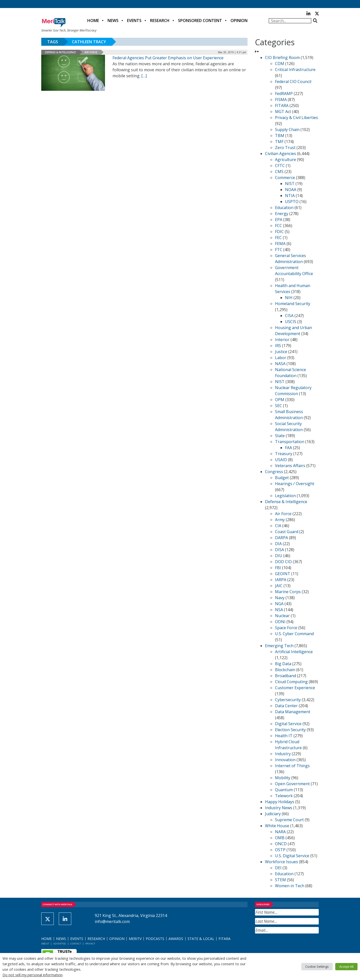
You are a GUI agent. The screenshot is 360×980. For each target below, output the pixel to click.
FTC (279, 250)
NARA (280, 832)
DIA (278, 544)
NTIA (290, 196)
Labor (281, 358)
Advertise (60, 944)
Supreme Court (289, 820)
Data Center (286, 706)
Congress (274, 472)
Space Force (286, 628)
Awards (176, 939)
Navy (280, 598)
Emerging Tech (279, 646)
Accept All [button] (346, 966)
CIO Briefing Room (282, 58)
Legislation (285, 496)
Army (280, 520)
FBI (278, 568)
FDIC (279, 232)
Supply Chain (287, 130)
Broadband (285, 676)
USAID (281, 460)
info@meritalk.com (112, 921)
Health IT (284, 736)
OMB (280, 838)
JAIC (279, 586)
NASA (280, 364)
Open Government (292, 784)
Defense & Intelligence (60, 52)
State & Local (201, 939)
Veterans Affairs (290, 466)
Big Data (283, 664)
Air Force (91, 52)
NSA (279, 610)
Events (134, 21)
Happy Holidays (280, 802)
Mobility (283, 778)
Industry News (279, 808)
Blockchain (285, 670)
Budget (282, 478)
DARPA (281, 538)
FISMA (281, 100)
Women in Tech (290, 886)
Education (284, 208)
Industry (283, 754)
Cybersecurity (288, 700)
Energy (282, 214)
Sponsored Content (200, 21)
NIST (290, 184)
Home (93, 21)
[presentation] (293, 946)
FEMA (280, 244)
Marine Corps (288, 592)
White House (277, 826)
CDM (280, 64)
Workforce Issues (281, 862)
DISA (279, 550)
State (280, 436)
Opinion (239, 21)
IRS (278, 346)
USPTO (292, 202)
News (113, 21)
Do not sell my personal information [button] (32, 975)
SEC (278, 406)
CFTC (280, 166)
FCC (278, 226)
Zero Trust (285, 148)
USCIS (291, 322)
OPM (280, 400)
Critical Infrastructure (295, 70)
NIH (289, 298)
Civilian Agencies (280, 154)
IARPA (281, 580)
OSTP (280, 850)
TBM (280, 136)
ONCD (281, 844)
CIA (278, 526)
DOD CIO (283, 562)
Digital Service (288, 724)
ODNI (280, 622)
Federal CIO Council (293, 82)
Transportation (290, 442)
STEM (280, 880)
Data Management (293, 712)
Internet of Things (292, 766)
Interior (282, 340)
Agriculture (285, 160)
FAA (288, 448)
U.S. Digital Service (292, 856)
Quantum (284, 790)
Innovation (285, 760)
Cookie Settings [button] (317, 966)
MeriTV (135, 939)
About (45, 944)
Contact (76, 944)
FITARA (282, 106)
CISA (289, 316)
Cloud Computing (291, 682)
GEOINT (283, 574)
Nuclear (282, 616)
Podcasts (155, 939)
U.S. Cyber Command (294, 634)
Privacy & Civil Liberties (296, 118)
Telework (284, 796)
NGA (279, 604)
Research (160, 21)
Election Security (290, 730)
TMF (279, 142)
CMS (279, 172)
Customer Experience (295, 688)
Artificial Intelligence (294, 652)
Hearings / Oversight (295, 484)
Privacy (90, 944)
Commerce (285, 178)
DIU (279, 556)
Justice (281, 352)
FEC (278, 238)
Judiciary (273, 814)
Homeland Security (293, 304)
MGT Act (283, 112)
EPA (279, 220)
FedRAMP (284, 94)
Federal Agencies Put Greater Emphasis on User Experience (168, 58)
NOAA (291, 190)
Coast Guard (287, 532)
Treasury (284, 454)
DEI (278, 868)
